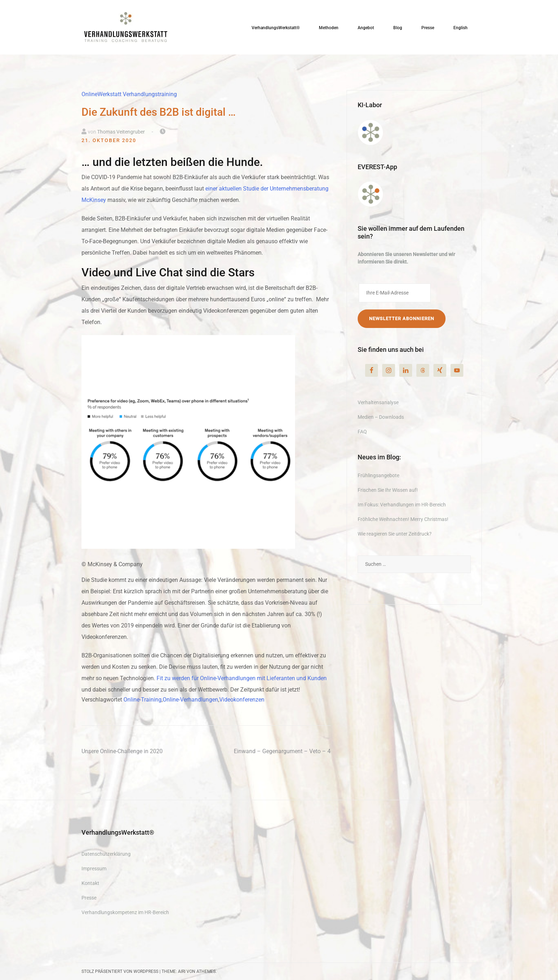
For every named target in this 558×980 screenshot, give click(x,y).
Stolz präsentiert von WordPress (120, 971)
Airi (182, 971)
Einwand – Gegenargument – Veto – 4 (282, 751)
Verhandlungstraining (150, 94)
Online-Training (143, 700)
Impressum (94, 869)
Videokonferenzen (242, 700)
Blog (398, 28)
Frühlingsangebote (378, 475)
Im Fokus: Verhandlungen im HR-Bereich (402, 505)
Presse (428, 28)
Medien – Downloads (381, 417)
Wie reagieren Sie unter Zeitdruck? (395, 534)
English (460, 28)
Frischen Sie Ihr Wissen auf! (388, 490)
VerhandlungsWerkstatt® (276, 28)
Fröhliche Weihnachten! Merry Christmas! (403, 519)
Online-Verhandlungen (190, 700)
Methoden (329, 28)
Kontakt (90, 883)
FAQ (362, 432)
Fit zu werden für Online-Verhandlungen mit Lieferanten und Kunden (242, 678)
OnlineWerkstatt (101, 94)
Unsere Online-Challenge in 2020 (122, 751)
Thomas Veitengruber (121, 132)
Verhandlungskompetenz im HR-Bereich (125, 912)
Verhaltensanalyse (378, 402)
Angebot (366, 28)
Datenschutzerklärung (106, 854)
